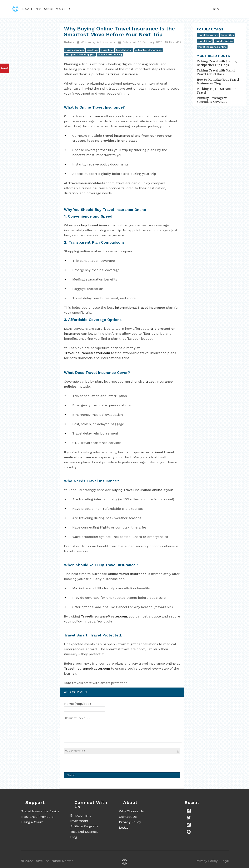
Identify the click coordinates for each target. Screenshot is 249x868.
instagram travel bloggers (80, 54)
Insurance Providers (37, 817)
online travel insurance (149, 50)
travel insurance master (41, 9)
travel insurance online (212, 47)
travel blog (107, 50)
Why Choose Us (131, 811)
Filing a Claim (32, 822)
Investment (79, 821)
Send (71, 775)
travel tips (92, 50)
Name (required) (78, 704)
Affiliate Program (84, 826)
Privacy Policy (130, 822)
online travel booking (110, 54)
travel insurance (74, 50)
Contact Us (128, 817)
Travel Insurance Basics (40, 811)
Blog (74, 837)
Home (217, 9)
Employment (81, 815)
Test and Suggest (84, 832)
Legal (123, 827)
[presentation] (96, 762)
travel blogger (124, 50)
